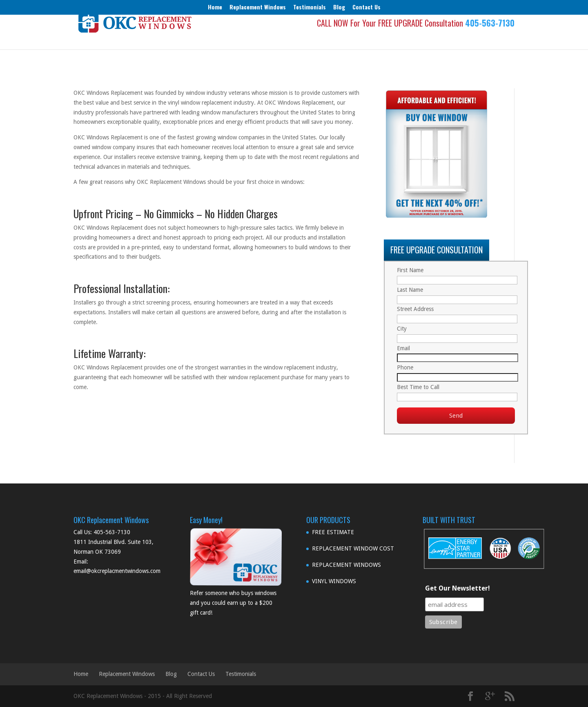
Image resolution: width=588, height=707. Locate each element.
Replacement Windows (258, 7)
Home (215, 7)
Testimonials (310, 7)
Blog (339, 7)
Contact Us (366, 7)
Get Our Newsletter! (458, 588)
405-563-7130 (490, 37)
